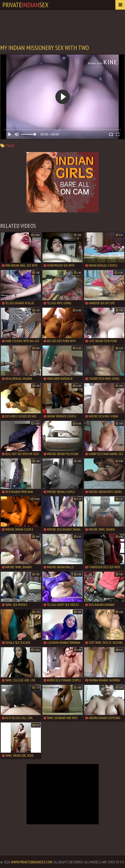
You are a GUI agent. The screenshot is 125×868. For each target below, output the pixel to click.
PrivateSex (25, 5)
